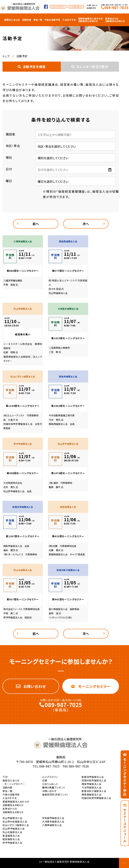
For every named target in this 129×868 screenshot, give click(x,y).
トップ (6, 56)
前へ (36, 224)
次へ (86, 224)
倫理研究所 (91, 8)
